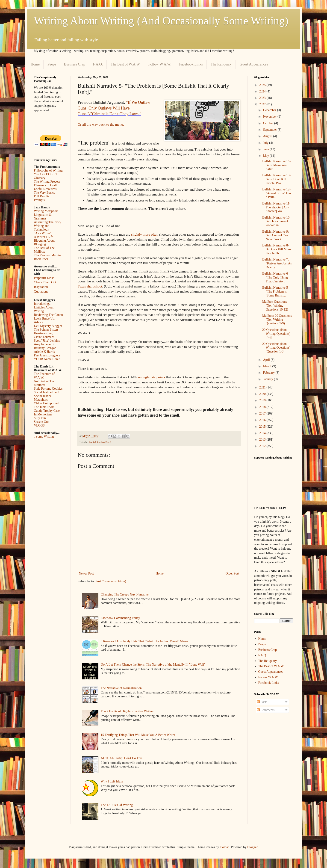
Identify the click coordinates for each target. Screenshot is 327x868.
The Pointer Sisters (46, 330)
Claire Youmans (44, 337)
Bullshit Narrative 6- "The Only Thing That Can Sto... (276, 277)
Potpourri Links (44, 278)
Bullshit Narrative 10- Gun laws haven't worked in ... (276, 221)
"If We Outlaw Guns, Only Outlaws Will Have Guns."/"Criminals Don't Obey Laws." (114, 108)
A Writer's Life (43, 237)
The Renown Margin (47, 255)
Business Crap (74, 64)
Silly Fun (40, 418)
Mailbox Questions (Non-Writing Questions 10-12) (275, 306)
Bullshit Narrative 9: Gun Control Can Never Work (275, 236)
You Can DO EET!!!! (48, 174)
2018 (263, 407)
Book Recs (41, 259)
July (266, 143)
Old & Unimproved (47, 403)
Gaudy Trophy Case (47, 411)
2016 (263, 420)
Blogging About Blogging (44, 242)
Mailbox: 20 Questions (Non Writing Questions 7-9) (277, 320)
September (270, 130)
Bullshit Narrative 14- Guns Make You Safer (276, 165)
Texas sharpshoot (90, 286)
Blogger (252, 847)
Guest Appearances (254, 64)
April (267, 360)
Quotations (41, 292)
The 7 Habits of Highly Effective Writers (127, 711)
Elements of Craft (45, 185)
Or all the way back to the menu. (101, 124)
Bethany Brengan (45, 348)
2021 (263, 387)
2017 (263, 413)
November (270, 117)
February (269, 373)
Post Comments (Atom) (111, 581)
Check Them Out (45, 282)
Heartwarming (43, 333)
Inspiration (41, 287)
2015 (263, 427)
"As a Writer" (43, 233)
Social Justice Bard (100, 442)
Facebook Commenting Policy (120, 618)
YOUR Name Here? (47, 359)
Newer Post (86, 573)
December (270, 110)
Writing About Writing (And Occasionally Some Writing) (161, 21)
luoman (225, 847)
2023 (263, 98)
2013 (263, 440)
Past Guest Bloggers (47, 355)
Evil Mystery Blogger (48, 326)
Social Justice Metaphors (43, 398)
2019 (263, 400)
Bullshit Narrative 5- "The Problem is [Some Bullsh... (276, 292)
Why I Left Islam (112, 781)
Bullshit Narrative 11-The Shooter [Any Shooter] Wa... (276, 207)
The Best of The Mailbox (44, 250)
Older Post (233, 573)
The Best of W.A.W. (125, 64)
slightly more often (145, 234)
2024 (263, 91)
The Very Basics (44, 193)
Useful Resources (45, 189)
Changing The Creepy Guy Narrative (125, 594)
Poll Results (42, 196)
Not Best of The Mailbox (44, 383)
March (268, 366)
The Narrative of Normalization (121, 688)
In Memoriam (43, 414)
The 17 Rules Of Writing (117, 805)
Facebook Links (191, 64)
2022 (263, 104)
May (266, 156)
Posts (262, 702)
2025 (263, 85)
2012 (263, 446)
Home (35, 64)
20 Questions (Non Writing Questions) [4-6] (276, 334)
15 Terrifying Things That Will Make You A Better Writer (138, 735)
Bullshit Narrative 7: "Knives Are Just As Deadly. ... (277, 263)
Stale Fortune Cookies (48, 389)
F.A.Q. (98, 64)
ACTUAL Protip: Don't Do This (122, 758)
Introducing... (43, 304)
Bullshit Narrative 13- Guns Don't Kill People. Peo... (276, 179)
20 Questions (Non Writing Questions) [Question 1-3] (276, 348)
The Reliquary (221, 64)
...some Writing (44, 437)
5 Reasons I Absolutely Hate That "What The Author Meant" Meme (144, 641)
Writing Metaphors (46, 211)
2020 (263, 394)
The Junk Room (44, 407)
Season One (42, 422)
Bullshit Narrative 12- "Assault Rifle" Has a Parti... (277, 193)
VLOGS (39, 425)
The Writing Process (47, 182)
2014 (263, 433)
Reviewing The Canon (48, 315)
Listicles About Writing (44, 309)
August (268, 136)
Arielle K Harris (44, 352)
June (266, 149)
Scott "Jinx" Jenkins (47, 341)
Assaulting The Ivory (48, 222)
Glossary (40, 178)
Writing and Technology (42, 228)
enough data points (152, 377)
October (269, 123)
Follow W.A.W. (160, 64)
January (268, 379)
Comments (266, 710)
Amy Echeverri (44, 344)
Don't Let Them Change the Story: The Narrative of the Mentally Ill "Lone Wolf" (153, 665)
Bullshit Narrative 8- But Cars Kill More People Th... (277, 249)
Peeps (52, 64)
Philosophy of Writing (48, 170)
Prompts (39, 200)
